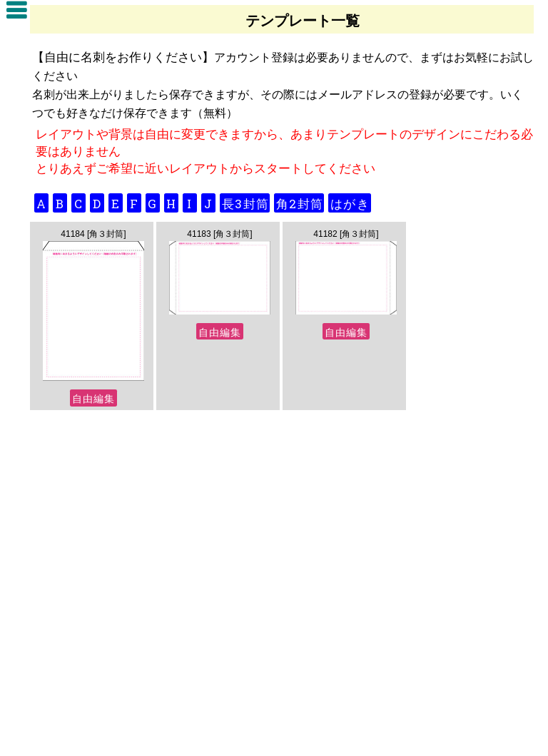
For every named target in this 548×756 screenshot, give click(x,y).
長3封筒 (245, 204)
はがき (350, 204)
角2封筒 (300, 204)
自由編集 (93, 398)
